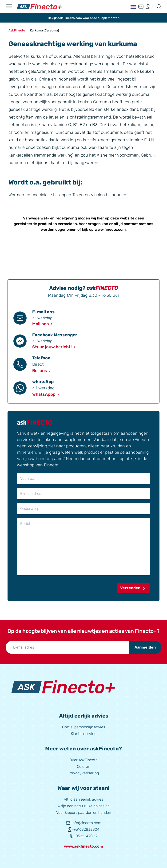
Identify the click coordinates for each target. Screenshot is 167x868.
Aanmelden (145, 647)
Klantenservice (84, 734)
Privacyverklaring (84, 773)
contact (131, 224)
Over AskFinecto (83, 760)
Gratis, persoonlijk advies (84, 727)
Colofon (83, 766)
